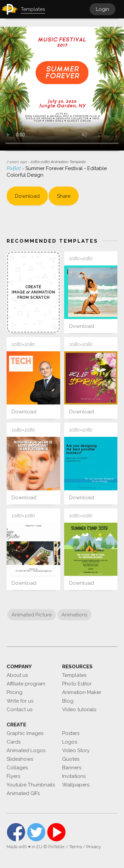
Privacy (94, 847)
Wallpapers (76, 785)
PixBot (14, 168)
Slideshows (20, 759)
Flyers (13, 776)
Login (103, 9)
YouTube (56, 832)
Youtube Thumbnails (31, 785)
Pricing (15, 692)
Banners (72, 768)
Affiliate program (26, 684)
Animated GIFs (23, 793)
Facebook (16, 832)
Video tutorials (79, 710)
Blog (68, 701)
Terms (76, 847)
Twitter (36, 832)
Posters (71, 733)
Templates (74, 675)
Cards (14, 742)
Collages (17, 768)
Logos (70, 742)
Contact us (20, 710)
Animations (74, 615)
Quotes (71, 759)
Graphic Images (25, 733)
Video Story (76, 750)
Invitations (74, 776)
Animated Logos (26, 750)
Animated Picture (32, 615)
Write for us (20, 701)
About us (17, 675)
